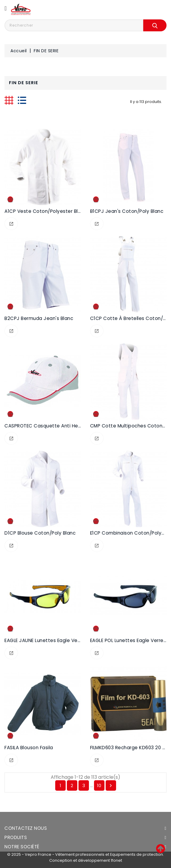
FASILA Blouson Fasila (29, 748)
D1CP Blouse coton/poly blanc (40, 533)
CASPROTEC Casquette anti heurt (45, 426)
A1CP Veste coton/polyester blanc (46, 211)
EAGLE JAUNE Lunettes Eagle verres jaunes (55, 640)
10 (99, 785)
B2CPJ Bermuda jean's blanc (39, 318)
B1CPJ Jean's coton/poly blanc (127, 211)
